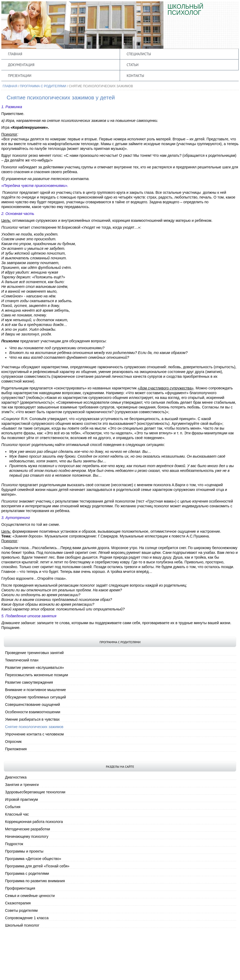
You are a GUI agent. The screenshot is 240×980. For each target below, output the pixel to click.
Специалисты (139, 54)
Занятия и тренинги (22, 785)
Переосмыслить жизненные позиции (37, 675)
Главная (15, 54)
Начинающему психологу (27, 836)
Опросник (13, 742)
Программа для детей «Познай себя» (37, 866)
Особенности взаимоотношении (33, 712)
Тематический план (22, 660)
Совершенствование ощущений (32, 705)
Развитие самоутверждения (29, 682)
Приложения (16, 749)
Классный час (17, 814)
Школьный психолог (22, 925)
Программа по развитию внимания (35, 881)
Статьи (133, 65)
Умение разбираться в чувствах (32, 719)
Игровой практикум (21, 799)
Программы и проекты (24, 851)
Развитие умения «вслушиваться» (34, 668)
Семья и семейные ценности (30, 896)
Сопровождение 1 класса (27, 918)
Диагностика (16, 777)
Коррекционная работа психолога (34, 822)
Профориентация (20, 888)
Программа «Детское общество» (33, 859)
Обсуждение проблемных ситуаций (35, 697)
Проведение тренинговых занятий (34, 653)
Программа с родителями (43, 86)
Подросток (14, 844)
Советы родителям (21, 910)
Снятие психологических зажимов (34, 727)
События (13, 807)
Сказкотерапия (18, 903)
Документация (21, 65)
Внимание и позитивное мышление (35, 690)
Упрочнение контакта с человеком (34, 734)
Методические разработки (28, 829)
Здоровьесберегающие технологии (35, 792)
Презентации (20, 76)
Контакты (135, 76)
